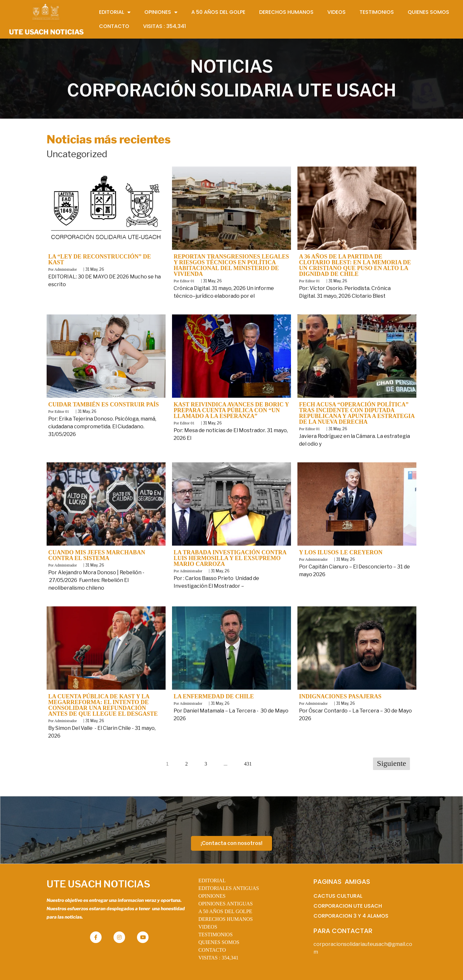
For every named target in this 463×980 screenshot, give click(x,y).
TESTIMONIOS (216, 935)
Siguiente (391, 763)
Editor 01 (187, 281)
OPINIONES (212, 896)
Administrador (66, 269)
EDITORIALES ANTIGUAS (229, 888)
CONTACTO (212, 950)
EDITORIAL (212, 880)
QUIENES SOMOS (219, 942)
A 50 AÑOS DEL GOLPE (225, 911)
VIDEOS (208, 927)
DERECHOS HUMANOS (226, 919)
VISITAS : (218, 958)
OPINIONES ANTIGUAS (226, 904)
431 (248, 764)
